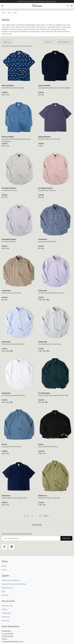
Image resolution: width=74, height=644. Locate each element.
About (4, 566)
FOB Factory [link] (6, 496)
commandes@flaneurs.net (12, 642)
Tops (9, 13)
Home (3, 13)
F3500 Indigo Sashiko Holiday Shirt (14, 498)
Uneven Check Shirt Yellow (11, 293)
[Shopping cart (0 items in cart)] (72, 6)
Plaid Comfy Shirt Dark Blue (48, 447)
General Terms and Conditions (14, 584)
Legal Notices (7, 588)
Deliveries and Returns (11, 580)
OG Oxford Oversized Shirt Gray (49, 344)
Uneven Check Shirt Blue (47, 242)
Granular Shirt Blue (9, 242)
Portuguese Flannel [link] (9, 188)
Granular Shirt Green (9, 190)
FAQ (3, 591)
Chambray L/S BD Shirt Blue (12, 447)
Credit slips (6, 613)
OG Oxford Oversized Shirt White (13, 395)
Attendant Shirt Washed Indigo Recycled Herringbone (16, 140)
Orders (4, 609)
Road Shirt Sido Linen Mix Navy (49, 139)
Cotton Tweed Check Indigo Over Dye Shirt (53, 395)
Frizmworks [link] (43, 239)
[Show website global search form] (68, 6)
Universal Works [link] (8, 86)
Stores (4, 570)
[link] (19, 66)
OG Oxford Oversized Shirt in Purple (51, 293)
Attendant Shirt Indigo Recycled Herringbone (54, 88)
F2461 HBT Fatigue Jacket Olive (49, 498)
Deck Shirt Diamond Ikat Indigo (13, 88)
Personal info (7, 606)
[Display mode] (48, 42)
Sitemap (5, 595)
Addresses (6, 617)
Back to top (37, 525)
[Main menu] (2, 6)
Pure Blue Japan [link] (44, 393)
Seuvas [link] (4, 444)
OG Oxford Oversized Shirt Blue (13, 344)
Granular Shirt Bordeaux (47, 190)
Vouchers (6, 621)
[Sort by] (64, 42)
